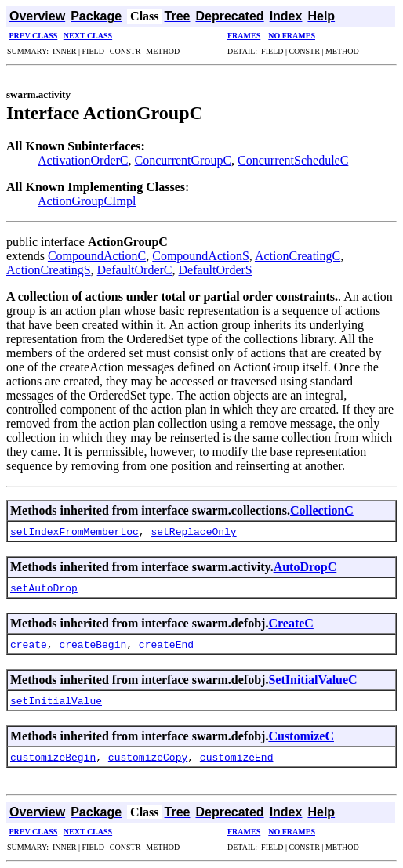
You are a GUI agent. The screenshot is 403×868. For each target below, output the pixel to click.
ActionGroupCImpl (87, 201)
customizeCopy (148, 757)
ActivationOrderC (83, 160)
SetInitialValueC (312, 680)
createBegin (93, 644)
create (29, 644)
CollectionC (322, 510)
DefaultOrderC (135, 270)
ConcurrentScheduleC (293, 160)
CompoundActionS (201, 256)
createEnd (166, 644)
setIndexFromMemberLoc (74, 531)
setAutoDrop (44, 588)
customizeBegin (53, 757)
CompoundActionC (97, 256)
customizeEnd (237, 757)
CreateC (290, 623)
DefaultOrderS (216, 270)
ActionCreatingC (298, 256)
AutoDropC (305, 567)
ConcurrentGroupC (183, 160)
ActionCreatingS (49, 270)
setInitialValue (56, 700)
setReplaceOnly (193, 531)
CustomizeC (301, 736)
